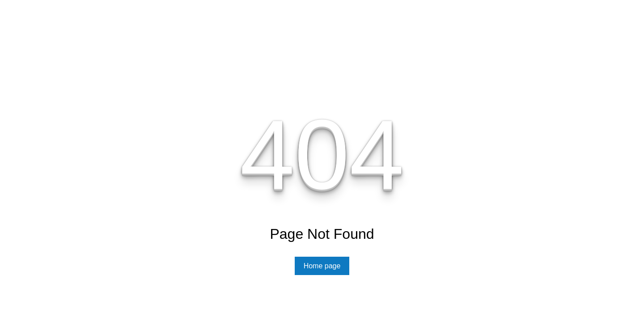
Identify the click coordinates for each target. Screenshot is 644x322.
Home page (322, 266)
